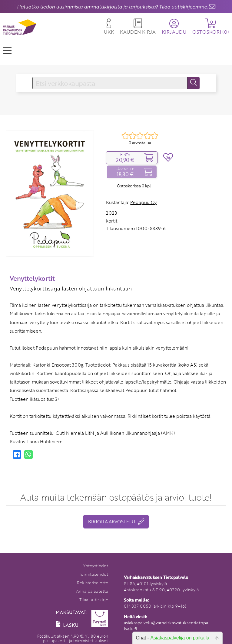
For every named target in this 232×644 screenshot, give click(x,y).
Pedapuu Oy (143, 202)
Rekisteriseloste (93, 583)
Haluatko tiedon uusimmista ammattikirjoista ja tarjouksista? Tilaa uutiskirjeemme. (112, 7)
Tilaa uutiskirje (94, 600)
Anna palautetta (92, 591)
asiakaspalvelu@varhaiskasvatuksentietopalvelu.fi (166, 626)
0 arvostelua (140, 143)
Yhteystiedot (96, 566)
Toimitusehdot (94, 574)
